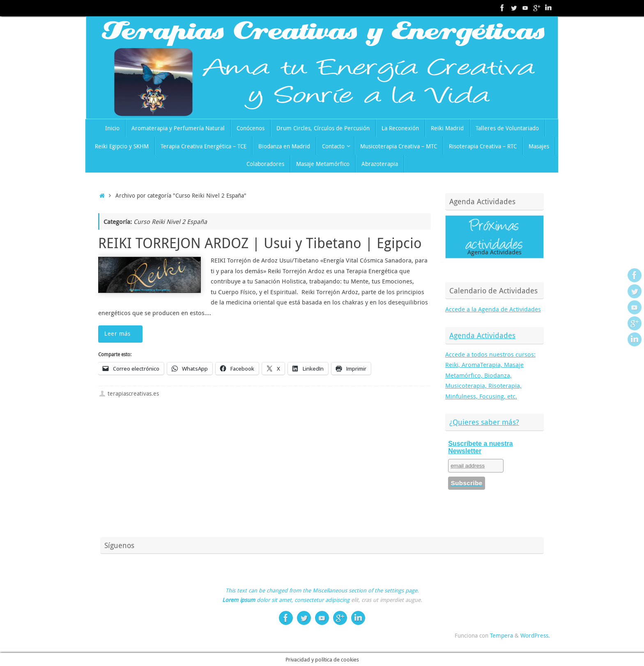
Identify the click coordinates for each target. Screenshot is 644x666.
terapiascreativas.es (133, 394)
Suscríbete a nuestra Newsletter (480, 447)
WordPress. (535, 636)
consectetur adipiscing (322, 600)
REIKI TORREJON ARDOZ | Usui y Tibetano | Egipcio (260, 243)
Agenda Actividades (482, 335)
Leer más (122, 334)
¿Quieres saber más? (484, 422)
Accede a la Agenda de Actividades (493, 309)
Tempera (501, 636)
